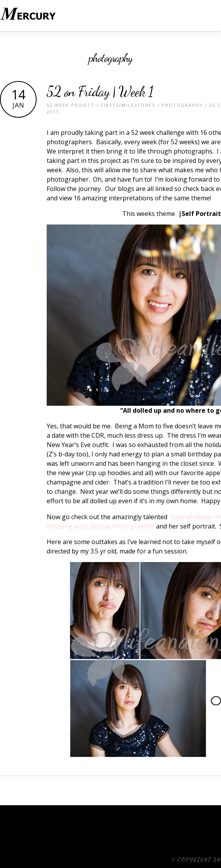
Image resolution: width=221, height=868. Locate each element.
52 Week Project (71, 105)
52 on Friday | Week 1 (100, 91)
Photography (182, 105)
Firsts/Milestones (128, 105)
